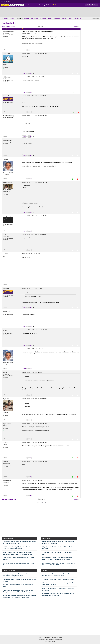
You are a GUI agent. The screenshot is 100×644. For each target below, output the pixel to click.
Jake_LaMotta (7, 481)
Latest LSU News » (9, 538)
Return (4, 27)
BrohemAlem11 (7, 183)
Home (29, 5)
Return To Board (41, 503)
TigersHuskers (7, 424)
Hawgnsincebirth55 (9, 32)
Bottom (13, 27)
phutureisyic (7, 311)
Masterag (6, 235)
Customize (95, 18)
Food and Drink (9, 23)
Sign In (3, 1)
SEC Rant (65, 18)
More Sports (57, 18)
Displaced (6, 96)
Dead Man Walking (8, 116)
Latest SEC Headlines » (10, 571)
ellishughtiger (7, 77)
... (60, 4)
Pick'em (49, 5)
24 (30, 50)
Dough (5, 330)
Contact (54, 637)
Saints (71, 18)
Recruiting (42, 5)
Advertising (47, 637)
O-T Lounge (43, 18)
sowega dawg (7, 216)
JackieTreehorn (7, 140)
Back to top (5, 50)
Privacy (40, 637)
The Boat (6, 159)
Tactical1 (5, 462)
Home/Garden (78, 18)
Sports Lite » (46, 538)
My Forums (5, 18)
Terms (60, 637)
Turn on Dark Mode (50, 642)
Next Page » (41, 26)
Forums (35, 5)
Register (8, 1)
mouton (5, 372)
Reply (24, 50)
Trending (12, 18)
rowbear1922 (7, 54)
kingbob (5, 443)
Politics (50, 18)
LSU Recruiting (35, 18)
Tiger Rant (26, 18)
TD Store (55, 5)
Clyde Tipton (7, 399)
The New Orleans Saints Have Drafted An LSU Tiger (58, 579)
